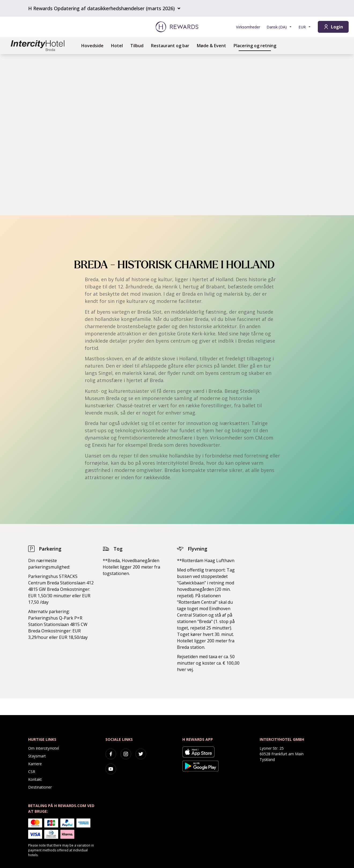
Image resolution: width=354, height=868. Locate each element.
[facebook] (111, 754)
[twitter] (141, 754)
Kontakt (35, 779)
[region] (177, 135)
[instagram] (126, 754)
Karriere (35, 764)
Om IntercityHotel (44, 748)
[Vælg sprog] (279, 27)
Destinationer (40, 787)
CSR (32, 772)
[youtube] (111, 769)
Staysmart (37, 756)
